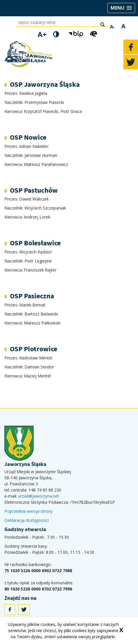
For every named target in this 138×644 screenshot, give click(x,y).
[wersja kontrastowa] (56, 34)
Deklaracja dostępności (27, 520)
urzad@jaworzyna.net (39, 496)
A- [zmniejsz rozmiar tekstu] (112, 27)
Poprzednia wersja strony (28, 511)
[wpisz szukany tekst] (62, 23)
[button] (121, 8)
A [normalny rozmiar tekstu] (123, 26)
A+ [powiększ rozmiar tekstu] (42, 34)
